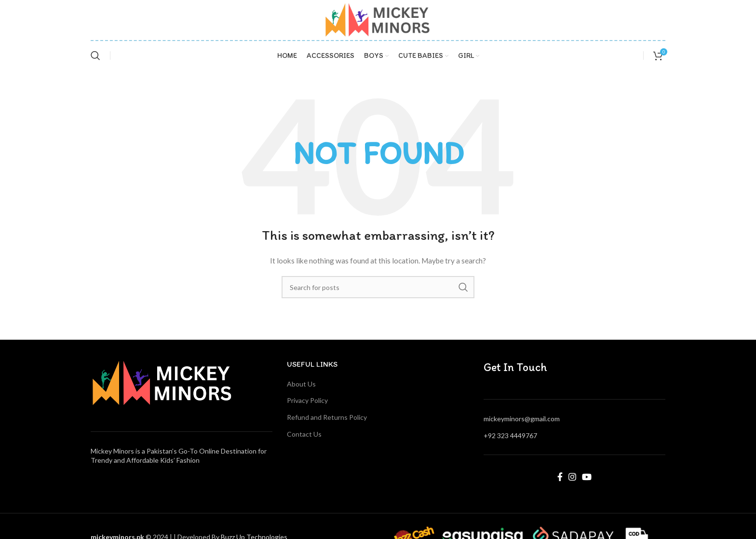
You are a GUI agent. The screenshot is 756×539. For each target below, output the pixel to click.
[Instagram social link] (572, 477)
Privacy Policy (307, 400)
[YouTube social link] (587, 477)
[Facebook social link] (560, 477)
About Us (301, 384)
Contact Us (304, 434)
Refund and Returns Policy (327, 417)
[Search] (95, 55)
